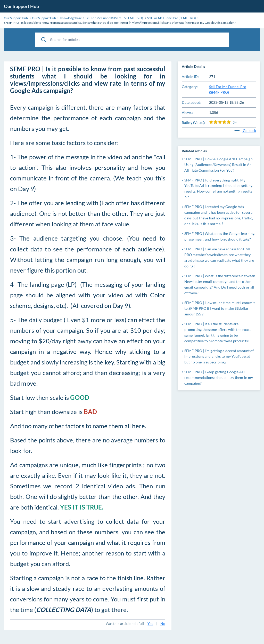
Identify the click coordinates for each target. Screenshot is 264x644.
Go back (245, 130)
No (163, 623)
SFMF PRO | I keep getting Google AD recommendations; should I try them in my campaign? (219, 377)
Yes (150, 623)
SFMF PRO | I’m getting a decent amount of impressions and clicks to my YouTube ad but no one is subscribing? (219, 356)
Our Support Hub (22, 6)
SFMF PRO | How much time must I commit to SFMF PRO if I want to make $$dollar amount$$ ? (220, 308)
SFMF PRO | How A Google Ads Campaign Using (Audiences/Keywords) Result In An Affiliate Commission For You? (218, 165)
